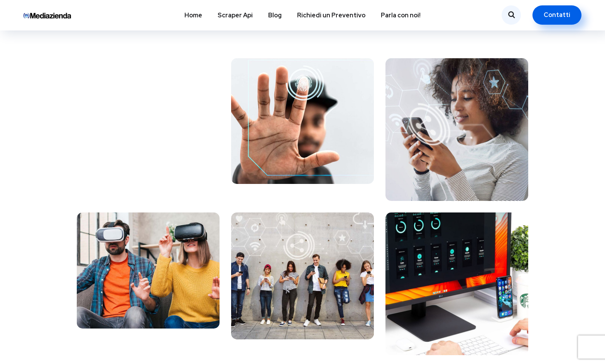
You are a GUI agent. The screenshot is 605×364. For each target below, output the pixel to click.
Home (193, 15)
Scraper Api (235, 15)
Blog (275, 15)
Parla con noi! (401, 15)
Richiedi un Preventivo (331, 15)
